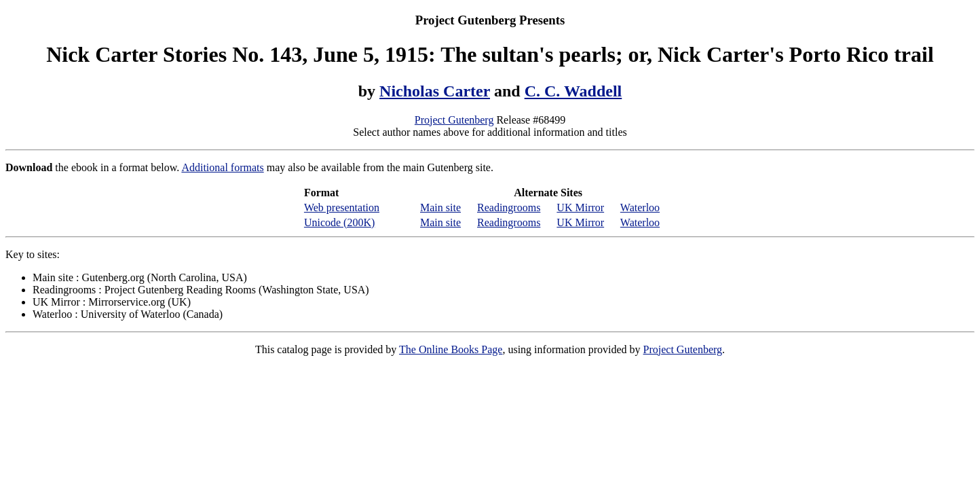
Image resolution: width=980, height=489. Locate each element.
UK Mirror (580, 207)
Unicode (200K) (339, 222)
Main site (440, 207)
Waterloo (640, 207)
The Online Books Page (451, 349)
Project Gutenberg (454, 120)
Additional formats (222, 167)
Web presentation (342, 207)
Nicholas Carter (435, 91)
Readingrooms (509, 207)
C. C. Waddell (573, 91)
